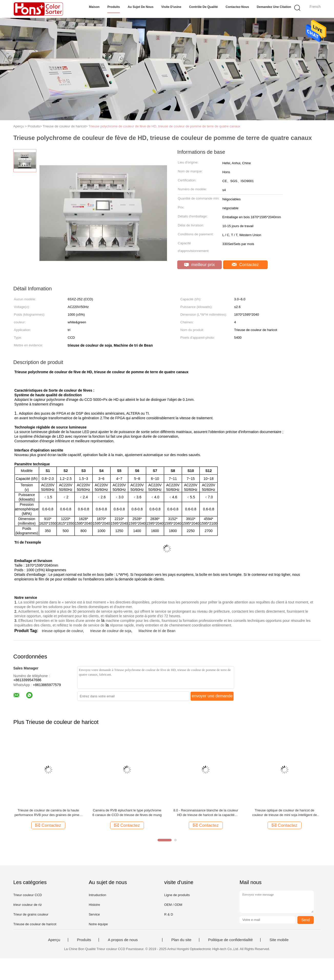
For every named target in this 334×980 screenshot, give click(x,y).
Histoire (94, 905)
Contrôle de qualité (203, 7)
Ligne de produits (177, 895)
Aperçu (54, 940)
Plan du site (181, 940)
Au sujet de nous (140, 7)
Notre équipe (98, 924)
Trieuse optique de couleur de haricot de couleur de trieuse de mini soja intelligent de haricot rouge (284, 813)
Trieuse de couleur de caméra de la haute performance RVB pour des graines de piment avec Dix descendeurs (48, 813)
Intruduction (97, 895)
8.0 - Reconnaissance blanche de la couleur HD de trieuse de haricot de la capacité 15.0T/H (206, 813)
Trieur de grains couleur (31, 914)
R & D (169, 914)
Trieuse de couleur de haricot (35, 924)
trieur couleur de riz (28, 905)
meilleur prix (199, 265)
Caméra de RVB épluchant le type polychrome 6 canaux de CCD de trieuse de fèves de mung (127, 813)
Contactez (245, 265)
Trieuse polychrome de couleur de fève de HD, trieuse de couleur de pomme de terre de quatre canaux (165, 126)
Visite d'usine (171, 7)
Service (94, 914)
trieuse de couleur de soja (111, 631)
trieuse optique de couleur (62, 631)
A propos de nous (123, 940)
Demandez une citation (274, 7)
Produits (114, 7)
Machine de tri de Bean (157, 631)
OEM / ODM (173, 905)
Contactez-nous (237, 7)
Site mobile (279, 940)
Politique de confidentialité (231, 940)
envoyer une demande (212, 696)
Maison (94, 7)
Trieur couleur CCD (28, 895)
